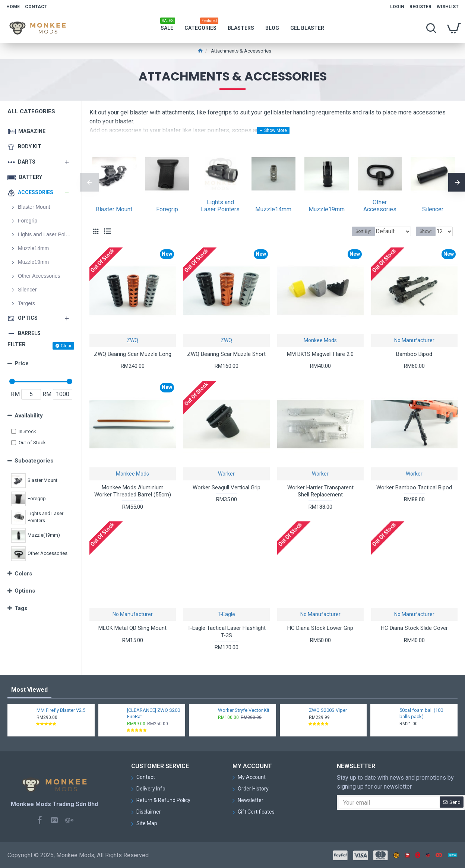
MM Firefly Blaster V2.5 (61, 710)
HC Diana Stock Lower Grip (320, 628)
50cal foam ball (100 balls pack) (421, 713)
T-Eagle (226, 614)
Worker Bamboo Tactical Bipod (414, 487)
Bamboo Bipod (414, 354)
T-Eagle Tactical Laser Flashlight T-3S (227, 632)
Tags (21, 608)
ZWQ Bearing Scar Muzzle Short (226, 354)
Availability (29, 416)
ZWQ (132, 340)
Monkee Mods (320, 340)
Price (22, 363)
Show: (428, 231)
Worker (226, 474)
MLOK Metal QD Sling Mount (132, 628)
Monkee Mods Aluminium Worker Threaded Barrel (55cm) (133, 491)
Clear (66, 346)
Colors (23, 574)
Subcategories (34, 461)
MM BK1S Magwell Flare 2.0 (320, 354)
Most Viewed (29, 690)
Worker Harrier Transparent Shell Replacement (320, 491)
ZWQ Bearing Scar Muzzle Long (133, 354)
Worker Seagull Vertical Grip (227, 487)
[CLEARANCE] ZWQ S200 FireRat (154, 713)
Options (25, 591)
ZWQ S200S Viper (328, 710)
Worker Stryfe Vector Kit (244, 710)
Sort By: (358, 231)
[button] (89, 182)
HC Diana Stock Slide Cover (414, 628)
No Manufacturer (414, 340)
